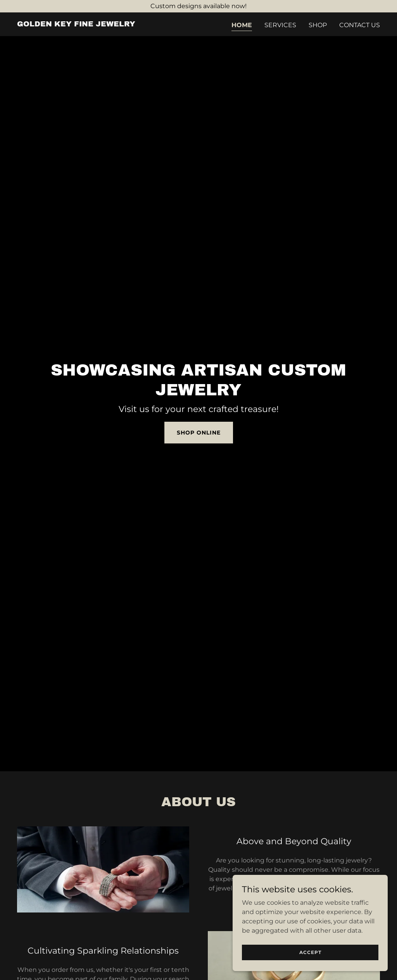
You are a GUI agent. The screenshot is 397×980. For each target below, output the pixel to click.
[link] (76, 24)
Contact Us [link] (360, 25)
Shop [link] (318, 25)
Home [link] (242, 25)
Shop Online (199, 433)
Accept (310, 952)
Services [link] (280, 25)
